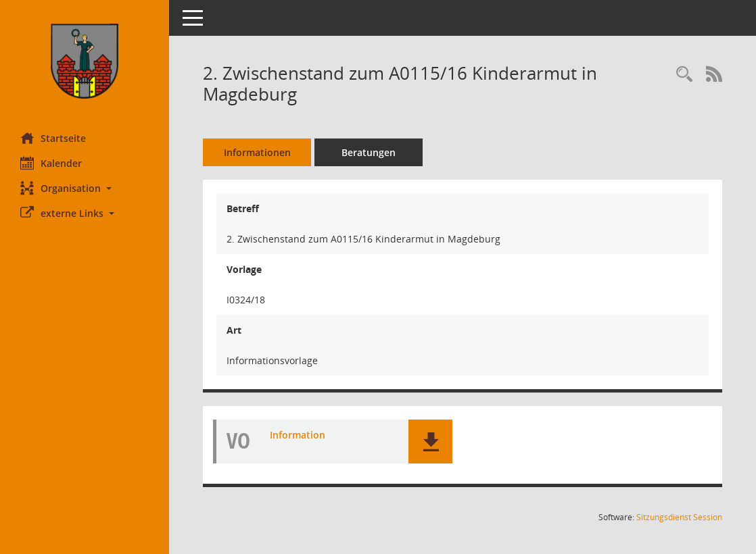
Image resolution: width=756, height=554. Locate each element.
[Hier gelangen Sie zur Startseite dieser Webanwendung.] (85, 61)
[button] (85, 188)
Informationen (257, 152)
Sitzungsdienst (679, 517)
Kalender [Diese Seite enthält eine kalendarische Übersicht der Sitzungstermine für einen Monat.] (51, 163)
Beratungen (369, 152)
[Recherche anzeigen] (684, 75)
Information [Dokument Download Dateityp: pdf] (298, 435)
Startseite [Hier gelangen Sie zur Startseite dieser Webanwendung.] (53, 138)
